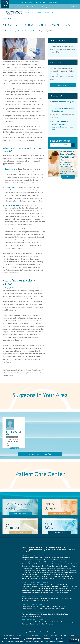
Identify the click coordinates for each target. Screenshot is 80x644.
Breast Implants (11, 169)
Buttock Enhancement (43, 564)
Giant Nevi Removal (41, 588)
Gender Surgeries (28, 588)
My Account (26, 622)
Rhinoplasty (44, 576)
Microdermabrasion (70, 572)
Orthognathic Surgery (52, 590)
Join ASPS (35, 622)
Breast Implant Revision (30, 562)
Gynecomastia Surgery (64, 568)
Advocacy (25, 624)
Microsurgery (26, 590)
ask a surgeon (31, 13)
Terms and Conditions (34, 635)
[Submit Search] (73, 145)
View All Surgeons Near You (40, 454)
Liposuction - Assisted (38, 572)
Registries (73, 622)
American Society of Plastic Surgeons (40, 2)
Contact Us (73, 635)
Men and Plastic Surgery (55, 572)
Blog (10, 18)
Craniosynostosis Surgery (68, 586)
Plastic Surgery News (29, 606)
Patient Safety (40, 550)
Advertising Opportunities (31, 614)
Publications (56, 622)
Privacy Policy (8, 635)
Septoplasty (36, 593)
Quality (32, 624)
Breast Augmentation (41, 560)
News (4, 18)
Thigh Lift (53, 578)
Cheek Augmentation (59, 564)
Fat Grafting (10, 187)
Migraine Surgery (38, 590)
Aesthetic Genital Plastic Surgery (33, 558)
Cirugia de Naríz (53, 598)
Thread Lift (61, 578)
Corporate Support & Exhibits (32, 616)
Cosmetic (22, 7)
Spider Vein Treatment (29, 578)
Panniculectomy (65, 590)
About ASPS (72, 550)
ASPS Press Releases (47, 608)
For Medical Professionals (34, 620)
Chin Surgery (26, 566)
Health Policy (40, 624)
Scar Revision (26, 593)
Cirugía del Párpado (66, 598)
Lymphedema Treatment (67, 588)
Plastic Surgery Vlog (58, 606)
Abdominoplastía (28, 598)
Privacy (47, 641)
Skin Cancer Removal (48, 593)
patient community (46, 13)
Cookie (56, 641)
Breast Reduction (12, 205)
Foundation (26, 552)
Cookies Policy (20, 635)
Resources (49, 624)
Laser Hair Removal (54, 570)
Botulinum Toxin (27, 560)
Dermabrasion (36, 566)
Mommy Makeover (28, 574)
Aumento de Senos (41, 598)
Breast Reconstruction (46, 584)
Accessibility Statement (51, 635)
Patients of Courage (59, 550)
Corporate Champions (48, 614)
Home (14, 7)
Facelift (74, 566)
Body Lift (67, 558)
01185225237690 (12, 448)
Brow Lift (63, 562)
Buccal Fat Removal (28, 564)
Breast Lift (9, 229)
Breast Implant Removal (57, 560)
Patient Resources (68, 177)
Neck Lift (38, 574)
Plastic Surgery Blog (44, 606)
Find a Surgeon (45, 7)
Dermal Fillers (47, 566)
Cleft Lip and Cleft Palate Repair (32, 586)
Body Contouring (57, 558)
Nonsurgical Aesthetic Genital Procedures (56, 574)
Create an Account (63, 85)
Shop (41, 622)
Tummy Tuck (70, 578)
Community (65, 622)
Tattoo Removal (43, 578)
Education (47, 622)
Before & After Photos (57, 547)
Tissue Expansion (62, 593)
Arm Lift (48, 558)
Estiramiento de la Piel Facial (31, 600)
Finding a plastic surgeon (11, 288)
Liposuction (26, 572)
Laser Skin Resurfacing (69, 570)
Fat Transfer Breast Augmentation (44, 568)
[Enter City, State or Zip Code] (61, 145)
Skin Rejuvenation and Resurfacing (61, 576)
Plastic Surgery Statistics (30, 608)
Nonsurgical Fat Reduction (31, 576)
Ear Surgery (56, 566)
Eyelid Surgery (66, 566)
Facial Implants (27, 568)
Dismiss (74, 640)
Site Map (64, 635)
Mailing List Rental (62, 614)
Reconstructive (32, 7)
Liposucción (46, 600)
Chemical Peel (72, 564)
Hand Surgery (53, 588)
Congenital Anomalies (51, 586)
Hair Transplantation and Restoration (34, 570)
